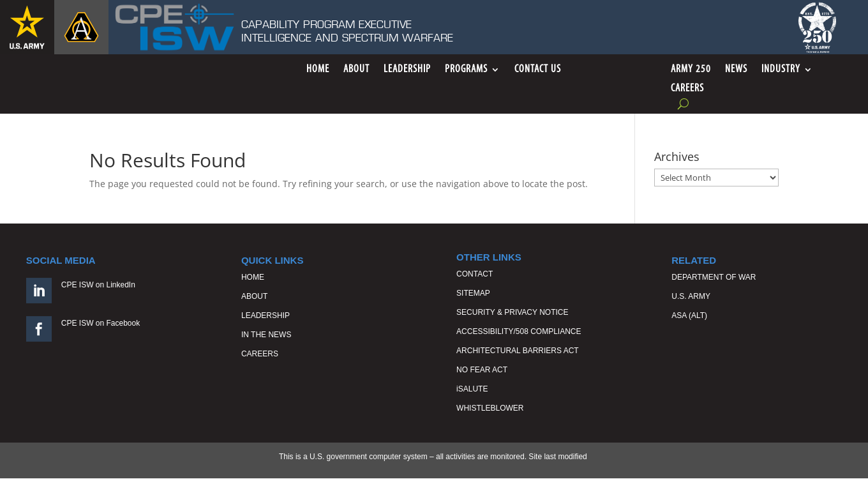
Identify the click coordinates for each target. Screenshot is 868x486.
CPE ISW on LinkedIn (98, 285)
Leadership (407, 70)
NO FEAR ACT (482, 370)
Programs (466, 70)
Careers (687, 89)
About (356, 70)
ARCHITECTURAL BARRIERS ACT (518, 351)
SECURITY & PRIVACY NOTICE (512, 312)
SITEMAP (473, 293)
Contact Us (538, 70)
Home (318, 70)
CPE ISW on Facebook (101, 323)
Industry (781, 70)
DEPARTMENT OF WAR (714, 277)
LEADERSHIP (266, 315)
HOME (253, 277)
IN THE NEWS (266, 335)
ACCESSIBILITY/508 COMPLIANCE (519, 331)
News (736, 70)
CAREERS (260, 354)
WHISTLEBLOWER (490, 408)
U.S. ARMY (691, 296)
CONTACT (475, 274)
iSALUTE (472, 389)
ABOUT (254, 296)
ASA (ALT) (689, 315)
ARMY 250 (691, 70)
